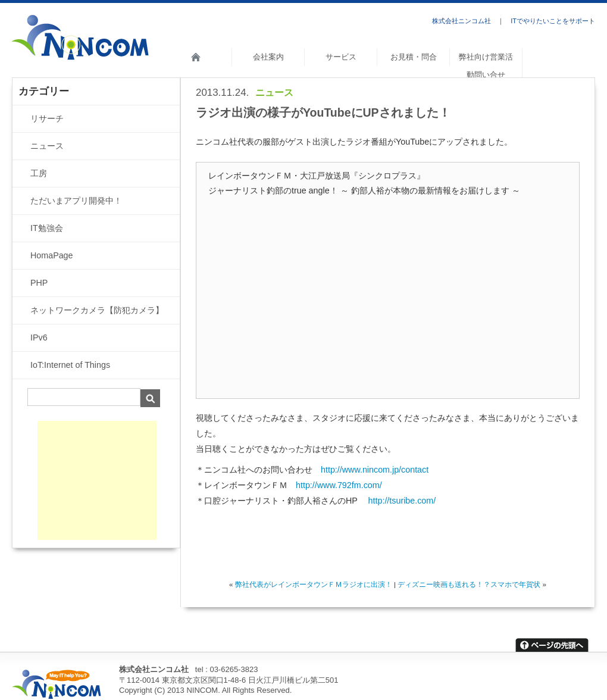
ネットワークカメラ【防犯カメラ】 (97, 310)
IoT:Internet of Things (70, 365)
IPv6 (39, 337)
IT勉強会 (47, 228)
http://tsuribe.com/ (402, 501)
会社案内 (268, 57)
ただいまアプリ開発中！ (76, 201)
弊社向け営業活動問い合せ (486, 66)
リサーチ (47, 118)
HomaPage (52, 255)
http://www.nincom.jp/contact (375, 470)
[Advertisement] (97, 480)
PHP (39, 283)
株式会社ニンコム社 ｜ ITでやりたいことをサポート (514, 21)
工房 (39, 173)
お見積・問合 (414, 57)
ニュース (274, 92)
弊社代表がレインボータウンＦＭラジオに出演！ (314, 584)
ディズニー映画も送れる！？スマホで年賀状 (469, 584)
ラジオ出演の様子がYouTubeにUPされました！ (323, 112)
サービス (341, 57)
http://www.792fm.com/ (339, 485)
